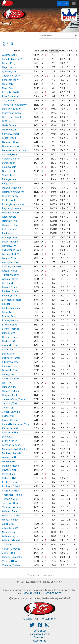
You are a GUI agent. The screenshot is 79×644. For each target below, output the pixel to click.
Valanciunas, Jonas (12, 507)
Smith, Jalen (9, 175)
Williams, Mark (11, 540)
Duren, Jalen (9, 163)
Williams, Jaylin (10, 536)
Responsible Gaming (39, 634)
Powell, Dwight (10, 470)
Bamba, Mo (8, 283)
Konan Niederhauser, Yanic (16, 424)
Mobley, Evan (9, 130)
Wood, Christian (10, 520)
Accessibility (40, 641)
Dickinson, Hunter (11, 358)
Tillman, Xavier (10, 499)
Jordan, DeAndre (11, 412)
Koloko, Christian (11, 420)
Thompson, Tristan (12, 495)
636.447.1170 (49, 619)
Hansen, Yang (9, 387)
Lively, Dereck (9, 125)
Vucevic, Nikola (10, 561)
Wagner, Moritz (10, 258)
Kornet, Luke (10, 428)
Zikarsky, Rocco (10, 528)
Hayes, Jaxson (10, 67)
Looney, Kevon (10, 441)
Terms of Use (39, 631)
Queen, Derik (9, 171)
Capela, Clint (9, 333)
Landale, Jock (11, 254)
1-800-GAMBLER (31, 593)
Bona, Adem (9, 312)
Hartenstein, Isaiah (12, 117)
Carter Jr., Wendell (12, 549)
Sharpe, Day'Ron (11, 491)
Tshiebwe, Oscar (11, 503)
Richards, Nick (9, 478)
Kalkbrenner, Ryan (12, 250)
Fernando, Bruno (11, 370)
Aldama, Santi (10, 55)
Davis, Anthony (10, 242)
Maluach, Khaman (12, 188)
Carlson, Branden (11, 337)
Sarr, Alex (9, 101)
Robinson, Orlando (12, 486)
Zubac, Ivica (8, 545)
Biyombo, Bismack (12, 300)
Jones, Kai (7, 408)
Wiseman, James (11, 516)
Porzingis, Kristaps (13, 204)
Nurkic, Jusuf (9, 532)
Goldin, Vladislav (11, 379)
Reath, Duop (9, 474)
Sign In (63, 4)
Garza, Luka (8, 374)
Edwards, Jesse (10, 362)
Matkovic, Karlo (11, 453)
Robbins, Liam (9, 482)
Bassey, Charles (10, 287)
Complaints (40, 637)
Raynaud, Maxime (12, 208)
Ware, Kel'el (8, 84)
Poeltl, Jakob (9, 200)
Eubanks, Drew (10, 366)
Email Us (27, 619)
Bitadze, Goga (9, 296)
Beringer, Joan (10, 179)
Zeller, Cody (8, 524)
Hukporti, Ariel (9, 395)
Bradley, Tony (9, 316)
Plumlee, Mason (11, 466)
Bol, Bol (6, 304)
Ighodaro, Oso (9, 72)
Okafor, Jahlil (9, 457)
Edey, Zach (8, 184)
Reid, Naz (7, 233)
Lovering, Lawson (11, 445)
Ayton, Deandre (10, 262)
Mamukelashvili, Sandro (15, 449)
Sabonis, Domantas (12, 557)
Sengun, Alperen (11, 134)
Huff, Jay (7, 121)
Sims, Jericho (11, 80)
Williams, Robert (11, 213)
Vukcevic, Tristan (11, 565)
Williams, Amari (10, 511)
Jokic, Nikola (9, 553)
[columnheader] (16, 51)
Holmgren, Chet (10, 225)
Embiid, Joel (10, 167)
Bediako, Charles (11, 291)
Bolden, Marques (11, 308)
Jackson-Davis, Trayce (14, 399)
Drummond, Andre (12, 113)
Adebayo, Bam (10, 238)
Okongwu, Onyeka (12, 142)
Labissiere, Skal (10, 433)
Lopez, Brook (9, 138)
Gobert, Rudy (9, 63)
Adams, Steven (10, 279)
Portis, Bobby (10, 92)
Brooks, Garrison (11, 321)
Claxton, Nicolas (12, 109)
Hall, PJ (7, 383)
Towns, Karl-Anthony (14, 105)
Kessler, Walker (10, 271)
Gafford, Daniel (11, 267)
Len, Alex (7, 437)
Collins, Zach (9, 350)
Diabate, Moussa (12, 59)
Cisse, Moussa (10, 345)
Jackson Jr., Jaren (12, 76)
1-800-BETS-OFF (52, 593)
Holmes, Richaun (11, 391)
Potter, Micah (9, 229)
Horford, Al (9, 246)
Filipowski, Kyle (10, 221)
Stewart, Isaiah (10, 196)
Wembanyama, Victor (15, 150)
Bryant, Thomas (11, 329)
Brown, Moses (10, 325)
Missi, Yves (8, 88)
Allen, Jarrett (9, 217)
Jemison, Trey (10, 403)
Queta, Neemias (11, 146)
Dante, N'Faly (9, 354)
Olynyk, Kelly (9, 462)
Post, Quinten (11, 96)
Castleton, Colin (10, 341)
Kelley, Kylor (8, 416)
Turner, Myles (11, 275)
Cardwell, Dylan (10, 155)
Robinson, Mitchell (13, 192)
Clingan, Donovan (11, 159)
